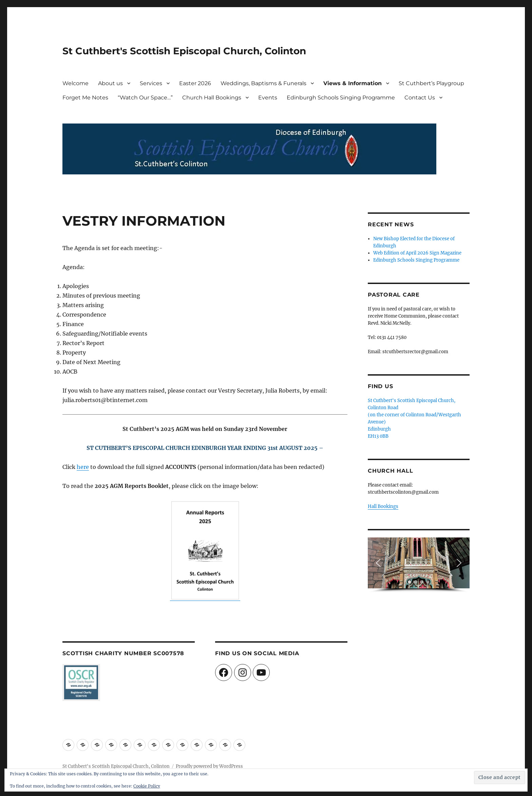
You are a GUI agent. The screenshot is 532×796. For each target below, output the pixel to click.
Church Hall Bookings (212, 98)
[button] (378, 563)
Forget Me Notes (85, 98)
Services (151, 83)
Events (268, 98)
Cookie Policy (147, 786)
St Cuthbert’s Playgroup (431, 83)
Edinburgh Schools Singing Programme (341, 98)
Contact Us (420, 98)
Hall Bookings (383, 506)
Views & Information (353, 83)
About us (110, 83)
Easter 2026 (195, 83)
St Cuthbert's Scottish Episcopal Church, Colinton (184, 51)
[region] (419, 565)
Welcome (75, 83)
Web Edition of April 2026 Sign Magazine (417, 253)
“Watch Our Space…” (145, 98)
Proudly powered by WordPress (209, 766)
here (83, 467)
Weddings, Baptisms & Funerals (263, 83)
